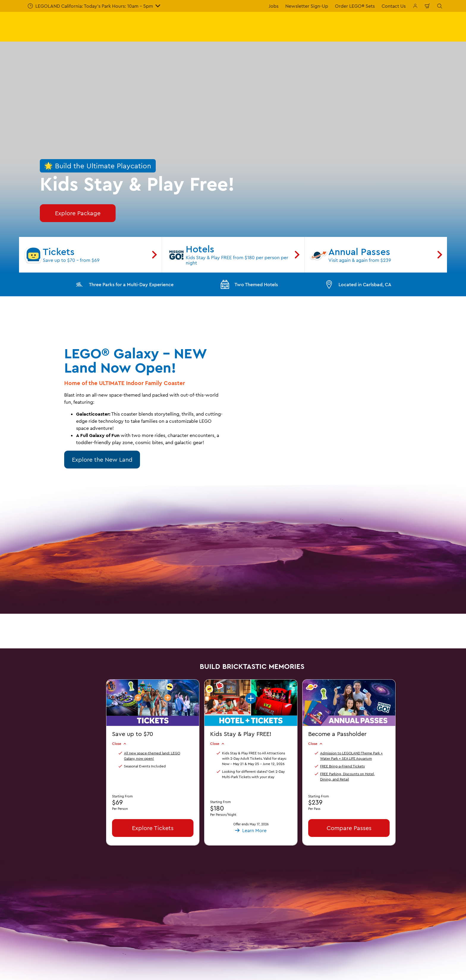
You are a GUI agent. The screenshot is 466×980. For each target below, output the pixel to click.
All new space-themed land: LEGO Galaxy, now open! (152, 755)
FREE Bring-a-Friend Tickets (342, 766)
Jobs (274, 6)
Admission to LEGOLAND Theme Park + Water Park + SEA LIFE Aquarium (351, 755)
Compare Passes (349, 828)
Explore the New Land (102, 459)
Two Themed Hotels (249, 284)
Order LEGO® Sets (355, 6)
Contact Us (394, 6)
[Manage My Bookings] (415, 6)
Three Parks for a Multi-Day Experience (124, 284)
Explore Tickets (153, 828)
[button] (251, 708)
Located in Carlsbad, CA (358, 284)
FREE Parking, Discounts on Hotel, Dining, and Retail (347, 776)
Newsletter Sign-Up (307, 6)
